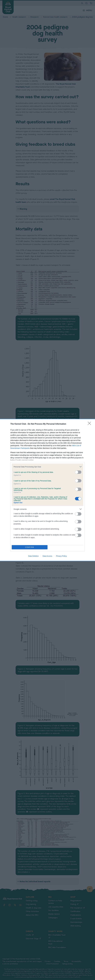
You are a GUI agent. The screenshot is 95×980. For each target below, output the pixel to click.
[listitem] (47, 467)
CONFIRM (30, 547)
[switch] (78, 472)
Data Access (47, 556)
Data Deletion (33, 556)
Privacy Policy (61, 556)
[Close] (90, 424)
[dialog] (47, 490)
